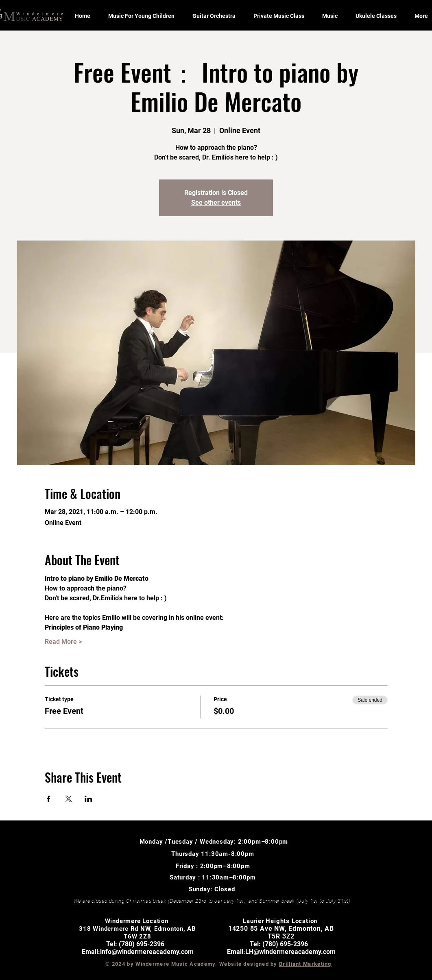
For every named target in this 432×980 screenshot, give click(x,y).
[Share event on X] (69, 799)
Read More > (63, 642)
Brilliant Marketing (305, 964)
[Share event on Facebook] (49, 799)
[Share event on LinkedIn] (88, 799)
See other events (216, 202)
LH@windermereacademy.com (290, 952)
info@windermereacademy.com (147, 952)
